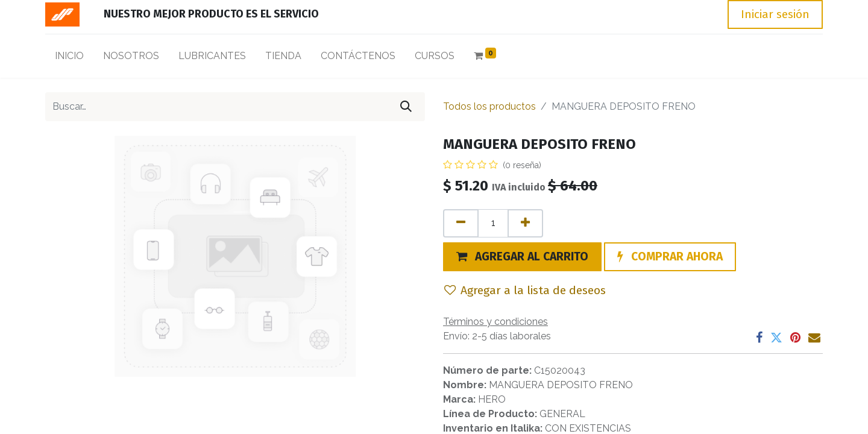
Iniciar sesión (775, 14)
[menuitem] (69, 58)
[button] (522, 257)
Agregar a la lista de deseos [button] (525, 290)
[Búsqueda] (406, 107)
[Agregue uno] (525, 224)
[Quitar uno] (461, 224)
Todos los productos (489, 106)
